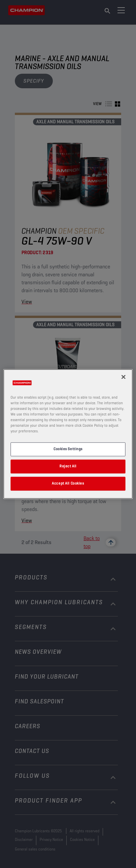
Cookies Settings (68, 449)
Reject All (68, 466)
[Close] (123, 377)
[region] (68, 434)
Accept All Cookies (68, 484)
